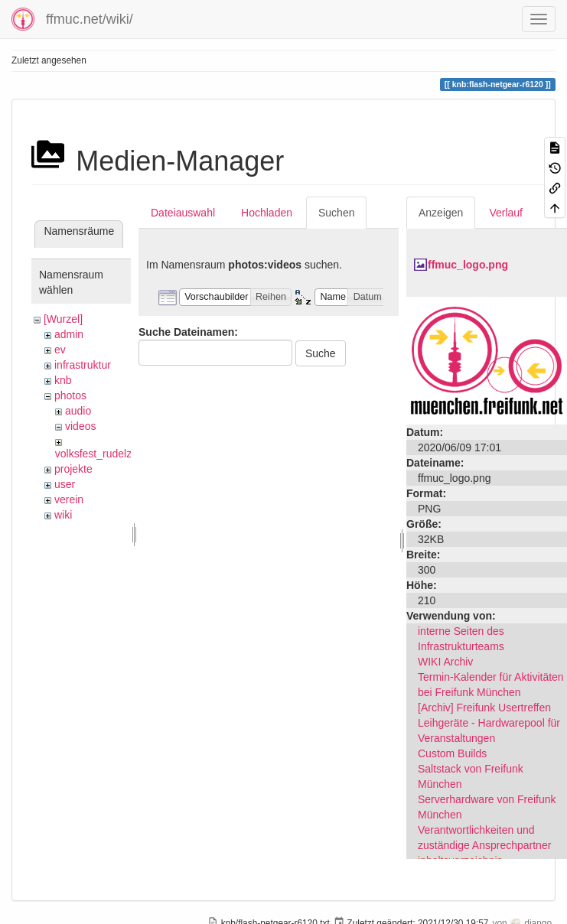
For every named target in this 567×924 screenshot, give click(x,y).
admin (69, 334)
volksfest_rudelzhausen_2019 (126, 454)
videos (80, 426)
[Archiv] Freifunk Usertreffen (484, 708)
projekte (73, 469)
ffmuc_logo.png (468, 265)
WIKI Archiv (445, 662)
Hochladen (267, 213)
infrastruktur (83, 365)
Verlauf (506, 213)
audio (78, 411)
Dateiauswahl (183, 213)
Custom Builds (452, 753)
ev (60, 350)
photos (70, 395)
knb (63, 380)
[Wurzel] (63, 319)
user (65, 484)
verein (69, 499)
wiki (63, 515)
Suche (321, 353)
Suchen (336, 213)
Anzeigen (441, 213)
